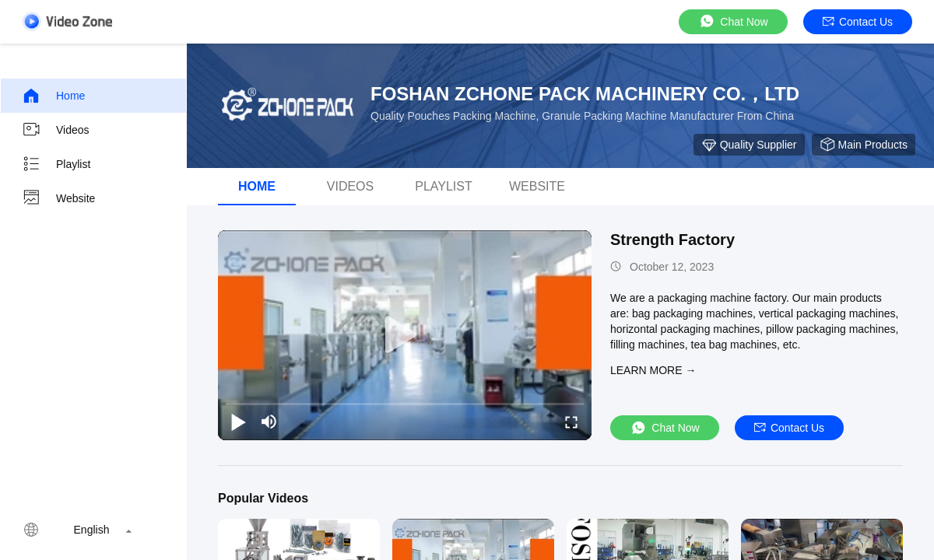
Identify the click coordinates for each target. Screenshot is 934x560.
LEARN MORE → (653, 370)
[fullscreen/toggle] (571, 422)
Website (58, 198)
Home (53, 96)
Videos (56, 130)
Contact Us (858, 22)
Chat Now (733, 21)
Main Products (864, 145)
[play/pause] (238, 422)
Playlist (56, 164)
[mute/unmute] (269, 422)
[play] (405, 335)
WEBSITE (537, 186)
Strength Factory (672, 240)
